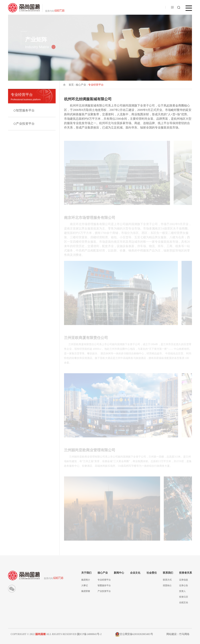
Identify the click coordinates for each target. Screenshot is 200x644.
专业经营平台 (32, 97)
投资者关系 (186, 573)
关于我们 (86, 573)
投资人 (182, 591)
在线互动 (184, 603)
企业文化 (135, 573)
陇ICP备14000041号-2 (89, 634)
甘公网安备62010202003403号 (134, 634)
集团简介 (86, 580)
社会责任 (152, 573)
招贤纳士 (167, 586)
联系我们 (168, 573)
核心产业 (81, 85)
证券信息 (184, 580)
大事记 (85, 586)
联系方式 (167, 580)
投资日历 (184, 597)
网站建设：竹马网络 (178, 634)
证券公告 (184, 586)
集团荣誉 (86, 591)
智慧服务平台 (25, 109)
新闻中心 (119, 573)
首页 (71, 85)
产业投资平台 (25, 121)
